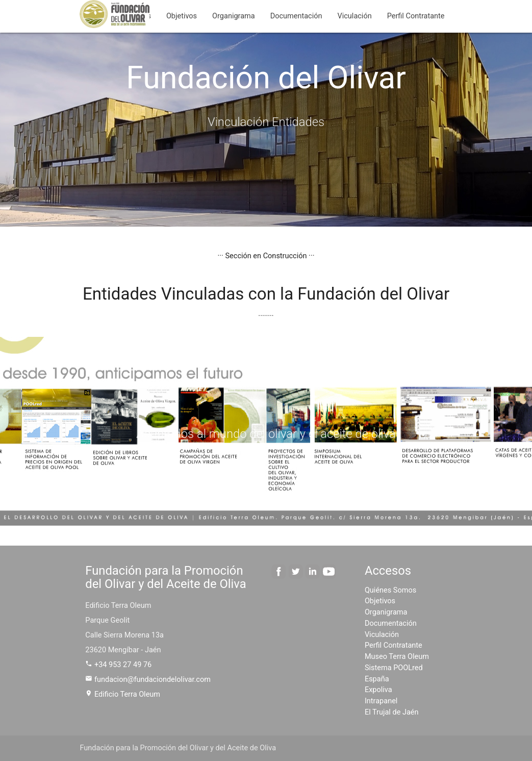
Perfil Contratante (416, 16)
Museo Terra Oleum (397, 657)
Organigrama (234, 16)
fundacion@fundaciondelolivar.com (148, 680)
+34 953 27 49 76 (118, 665)
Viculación (355, 16)
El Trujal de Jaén (392, 712)
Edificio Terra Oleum (123, 694)
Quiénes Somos (390, 590)
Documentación (296, 16)
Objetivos (182, 16)
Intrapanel (381, 701)
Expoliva (378, 690)
